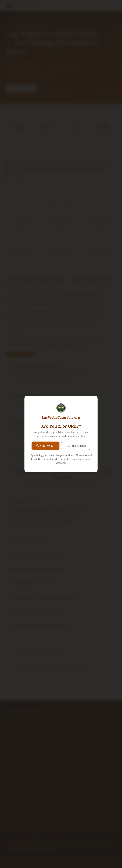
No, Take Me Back (76, 446)
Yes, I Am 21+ (46, 446)
